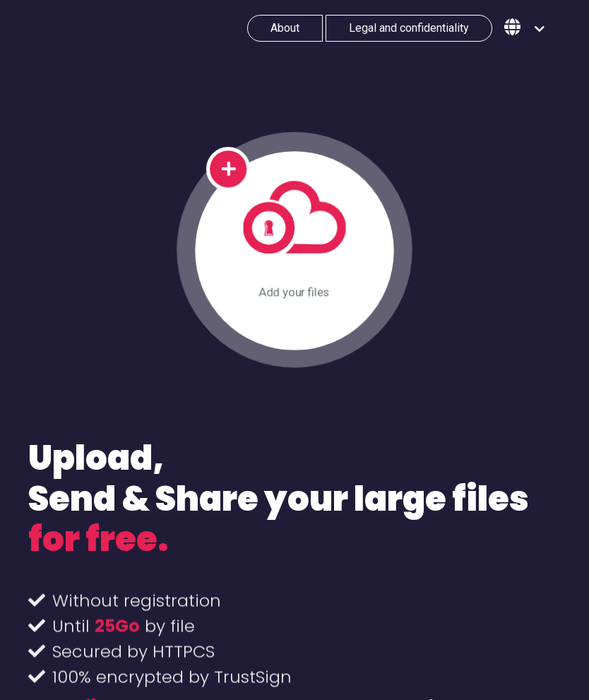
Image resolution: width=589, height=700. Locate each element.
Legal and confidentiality (409, 28)
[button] (524, 28)
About (285, 28)
